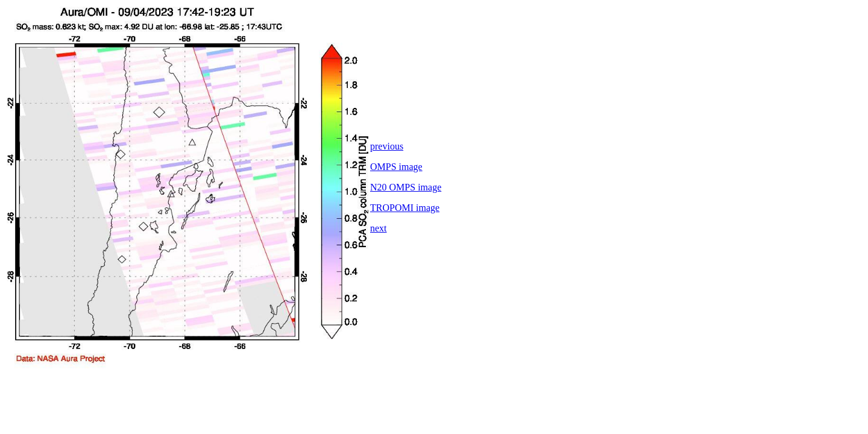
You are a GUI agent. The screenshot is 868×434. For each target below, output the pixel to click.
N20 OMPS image (406, 187)
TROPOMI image (405, 208)
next (379, 228)
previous (387, 146)
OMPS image (396, 167)
